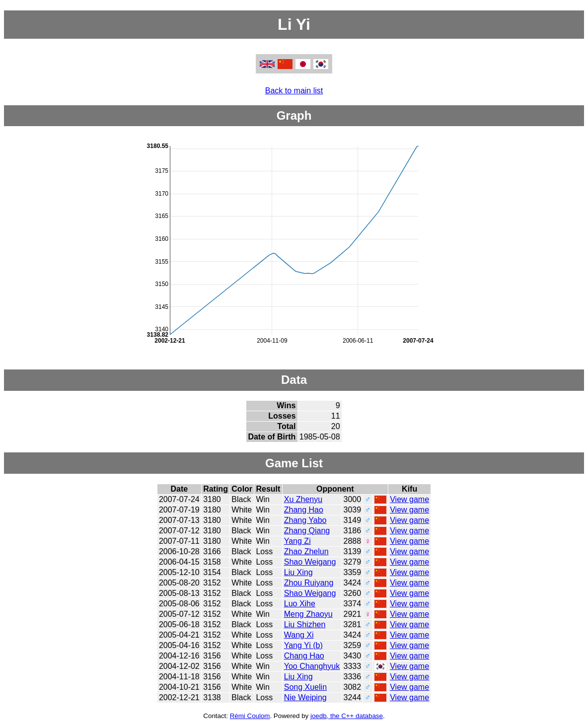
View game (409, 499)
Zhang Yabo (305, 520)
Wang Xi (299, 635)
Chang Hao (304, 656)
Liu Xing (298, 572)
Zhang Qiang (307, 531)
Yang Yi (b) (303, 645)
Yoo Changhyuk (312, 666)
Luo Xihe (300, 604)
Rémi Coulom (250, 716)
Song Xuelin (305, 687)
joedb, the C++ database (347, 716)
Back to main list (294, 91)
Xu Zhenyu (303, 499)
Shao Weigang (310, 562)
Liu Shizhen (305, 624)
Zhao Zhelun (306, 551)
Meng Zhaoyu (308, 614)
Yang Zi (297, 541)
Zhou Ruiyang (309, 583)
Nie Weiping (305, 697)
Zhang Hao (304, 510)
